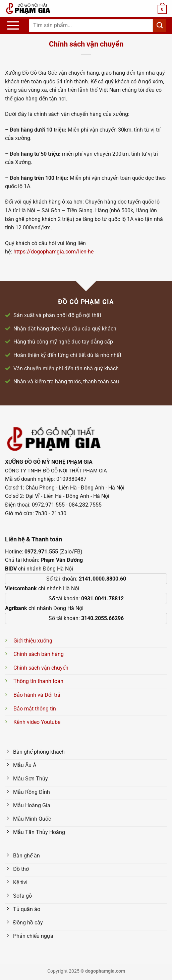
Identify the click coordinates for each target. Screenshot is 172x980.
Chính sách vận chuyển (41, 668)
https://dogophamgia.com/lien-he (53, 252)
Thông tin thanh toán (38, 681)
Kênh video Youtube (37, 722)
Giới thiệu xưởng (33, 641)
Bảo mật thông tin (35, 709)
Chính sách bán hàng (39, 654)
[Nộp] (160, 25)
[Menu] (13, 25)
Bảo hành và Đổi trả (37, 695)
